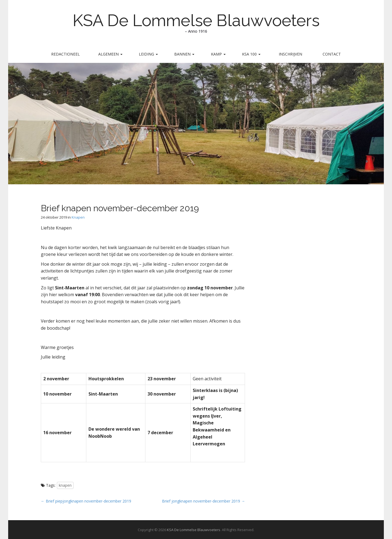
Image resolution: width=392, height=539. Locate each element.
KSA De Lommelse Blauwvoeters (196, 20)
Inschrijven (290, 54)
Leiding (148, 54)
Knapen (78, 217)
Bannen (184, 54)
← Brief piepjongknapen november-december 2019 (86, 501)
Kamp (218, 54)
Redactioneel (65, 54)
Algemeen (110, 54)
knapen (65, 485)
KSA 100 (251, 54)
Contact (332, 54)
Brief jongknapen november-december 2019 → (203, 501)
